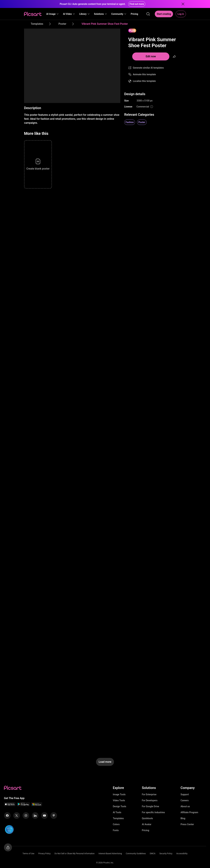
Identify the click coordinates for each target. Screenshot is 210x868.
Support (185, 794)
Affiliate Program (189, 812)
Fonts (116, 830)
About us (185, 806)
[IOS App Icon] (10, 805)
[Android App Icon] (23, 805)
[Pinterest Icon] (54, 816)
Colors (116, 824)
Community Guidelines (136, 854)
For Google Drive (150, 806)
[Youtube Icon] (44, 816)
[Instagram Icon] (26, 816)
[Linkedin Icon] (35, 816)
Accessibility (182, 854)
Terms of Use (28, 854)
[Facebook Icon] (7, 816)
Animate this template (144, 74)
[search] (148, 14)
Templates (118, 818)
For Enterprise (149, 794)
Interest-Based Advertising (110, 854)
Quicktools (147, 818)
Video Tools (119, 800)
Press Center (187, 824)
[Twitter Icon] (17, 816)
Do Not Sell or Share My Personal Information (75, 854)
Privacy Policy (44, 854)
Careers (185, 800)
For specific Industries (153, 812)
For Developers (150, 800)
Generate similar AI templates (148, 68)
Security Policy (166, 854)
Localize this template (144, 81)
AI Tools (117, 812)
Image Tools (119, 794)
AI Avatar (147, 824)
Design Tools (120, 806)
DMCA (153, 854)
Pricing (145, 830)
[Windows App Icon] (37, 805)
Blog (183, 818)
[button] (53, 14)
